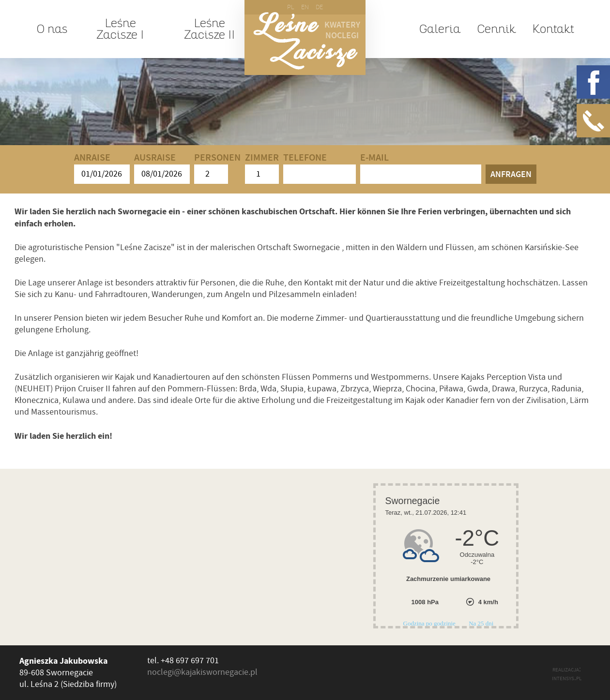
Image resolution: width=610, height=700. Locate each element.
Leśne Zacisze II (209, 29)
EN (305, 7)
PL (291, 7)
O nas (52, 29)
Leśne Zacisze (305, 41)
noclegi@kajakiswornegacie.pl (202, 672)
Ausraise (162, 168)
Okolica (348, 110)
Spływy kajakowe (189, 110)
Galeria (440, 29)
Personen (217, 168)
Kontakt (553, 29)
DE (319, 7)
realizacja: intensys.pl (567, 673)
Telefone (320, 168)
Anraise (102, 168)
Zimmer (262, 168)
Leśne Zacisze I (120, 29)
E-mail (421, 168)
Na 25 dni (481, 623)
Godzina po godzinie (430, 623)
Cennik (496, 29)
